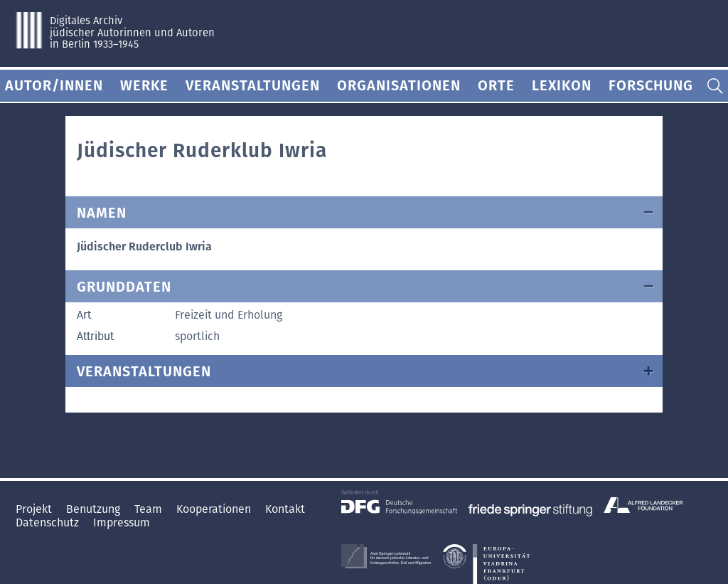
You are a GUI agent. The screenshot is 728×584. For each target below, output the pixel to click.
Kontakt (285, 509)
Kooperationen (215, 509)
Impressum (122, 522)
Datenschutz (49, 522)
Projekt (35, 509)
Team (150, 509)
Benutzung (95, 509)
